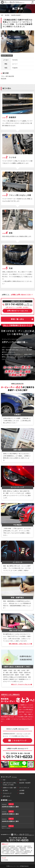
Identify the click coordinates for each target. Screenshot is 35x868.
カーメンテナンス (24, 788)
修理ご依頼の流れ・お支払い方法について (20, 644)
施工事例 (5, 790)
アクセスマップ (7, 793)
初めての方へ (23, 780)
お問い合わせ (6, 796)
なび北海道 (5, 860)
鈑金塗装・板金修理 (25, 783)
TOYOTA (15, 60)
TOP (4, 780)
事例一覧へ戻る (17, 319)
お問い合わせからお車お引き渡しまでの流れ (9, 784)
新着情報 (22, 793)
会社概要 (22, 790)
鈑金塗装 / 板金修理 (7, 56)
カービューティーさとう (15, 866)
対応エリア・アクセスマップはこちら (21, 684)
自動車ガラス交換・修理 (9, 788)
